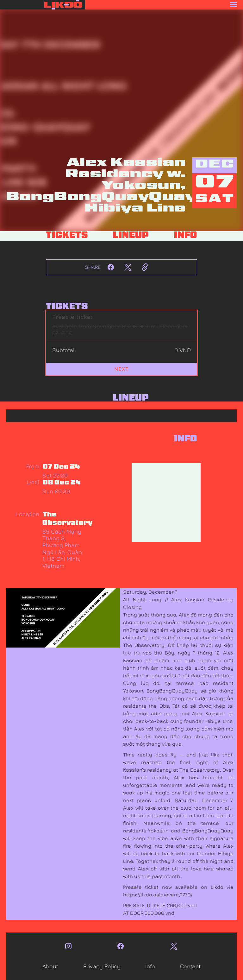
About (50, 966)
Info (150, 966)
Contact (190, 966)
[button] (164, 5)
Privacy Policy (102, 966)
